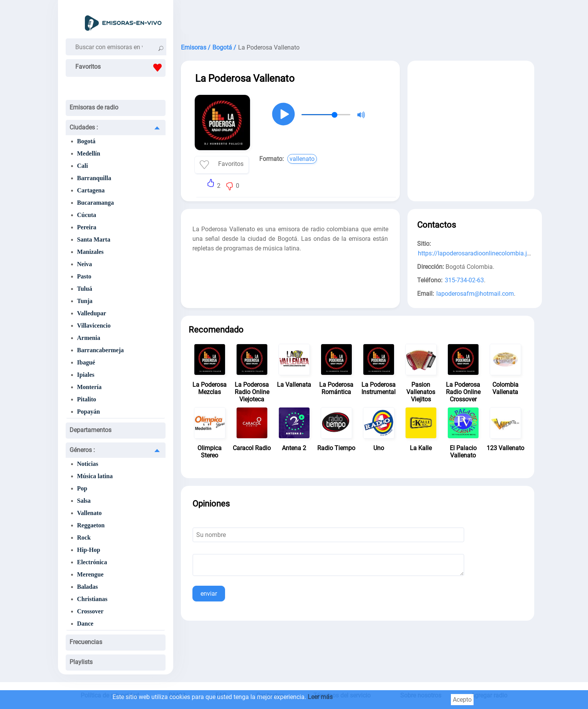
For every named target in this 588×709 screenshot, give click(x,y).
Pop (82, 488)
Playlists (81, 662)
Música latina (95, 476)
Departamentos (90, 430)
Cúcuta (87, 215)
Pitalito (87, 399)
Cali (83, 166)
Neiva (85, 264)
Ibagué (86, 362)
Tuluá (85, 289)
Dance (85, 624)
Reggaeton (91, 525)
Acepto (462, 700)
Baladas (88, 587)
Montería (89, 387)
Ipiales (86, 375)
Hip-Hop (89, 550)
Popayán (89, 412)
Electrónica (92, 562)
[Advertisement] (358, 19)
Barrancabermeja (101, 350)
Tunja (85, 301)
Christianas (92, 599)
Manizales (90, 252)
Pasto (84, 276)
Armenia (89, 338)
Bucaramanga (96, 203)
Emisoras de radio (94, 107)
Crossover (90, 611)
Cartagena (91, 190)
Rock (84, 538)
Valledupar (92, 313)
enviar (209, 594)
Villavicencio (94, 326)
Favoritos (120, 68)
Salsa (84, 501)
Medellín (89, 153)
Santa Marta (94, 239)
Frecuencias (86, 642)
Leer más (320, 697)
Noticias (88, 464)
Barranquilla (94, 178)
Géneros (82, 450)
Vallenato (89, 513)
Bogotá (86, 141)
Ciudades (84, 127)
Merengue (90, 574)
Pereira (87, 227)
